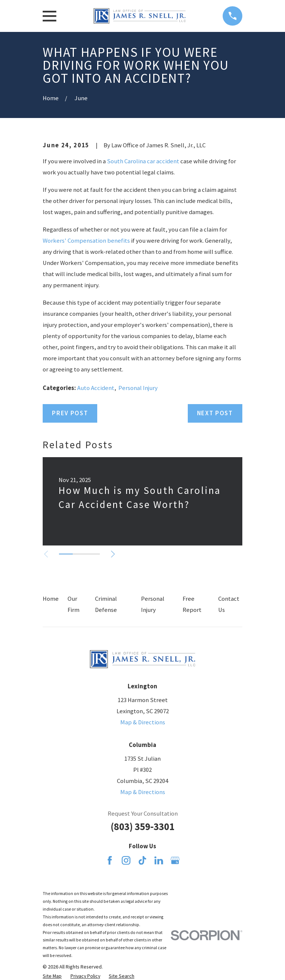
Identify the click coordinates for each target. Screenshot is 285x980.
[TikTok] (142, 860)
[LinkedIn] (159, 860)
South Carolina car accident (143, 161)
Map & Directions (143, 722)
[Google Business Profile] (175, 860)
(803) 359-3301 (142, 827)
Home (51, 599)
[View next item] (114, 554)
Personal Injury (138, 388)
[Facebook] (110, 860)
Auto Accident (96, 388)
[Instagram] (126, 860)
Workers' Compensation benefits (86, 241)
